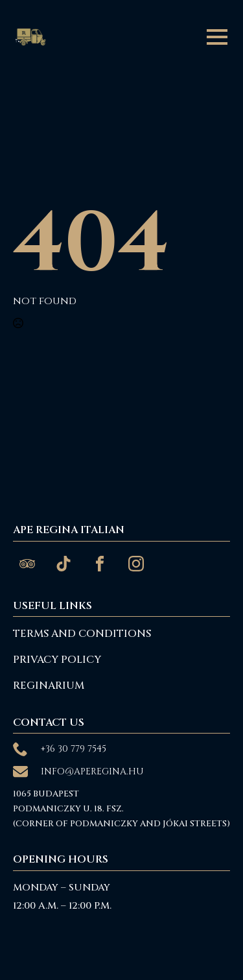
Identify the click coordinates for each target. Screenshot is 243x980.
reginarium (49, 686)
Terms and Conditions (82, 634)
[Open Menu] (217, 37)
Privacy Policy (57, 660)
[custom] (27, 564)
